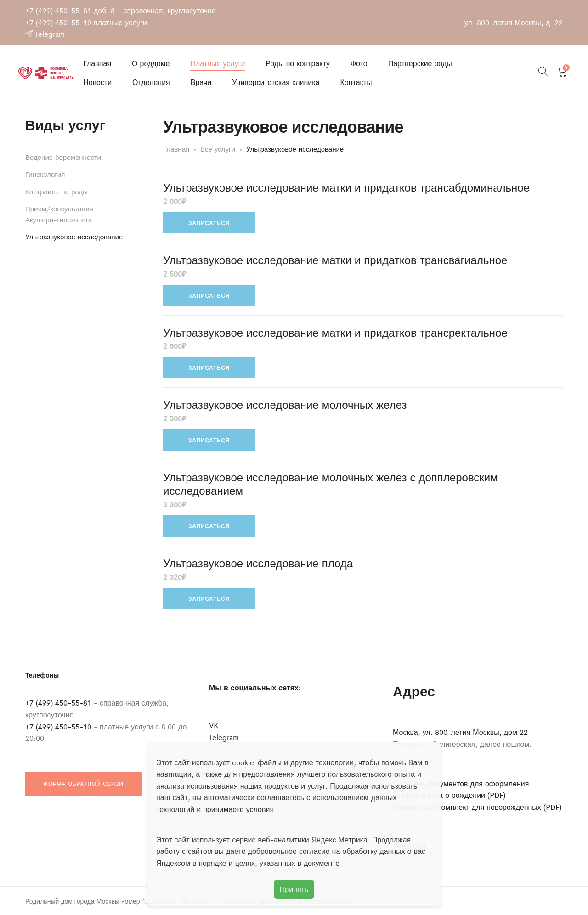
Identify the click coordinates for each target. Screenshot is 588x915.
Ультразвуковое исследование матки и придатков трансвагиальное (335, 260)
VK (214, 725)
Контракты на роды (57, 191)
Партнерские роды (420, 63)
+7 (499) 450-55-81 (58, 10)
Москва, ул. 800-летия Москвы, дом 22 (460, 732)
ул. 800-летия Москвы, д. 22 (514, 22)
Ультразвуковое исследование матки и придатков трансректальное (335, 332)
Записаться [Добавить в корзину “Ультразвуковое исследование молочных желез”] (209, 440)
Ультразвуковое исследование (74, 236)
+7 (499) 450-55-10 (58, 22)
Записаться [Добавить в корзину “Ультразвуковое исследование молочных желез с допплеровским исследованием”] (209, 526)
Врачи (201, 82)
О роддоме (151, 63)
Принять (294, 889)
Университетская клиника (276, 82)
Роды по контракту (298, 63)
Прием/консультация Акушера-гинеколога (59, 214)
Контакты (356, 82)
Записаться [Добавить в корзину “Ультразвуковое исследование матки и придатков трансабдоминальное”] (209, 223)
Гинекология (45, 174)
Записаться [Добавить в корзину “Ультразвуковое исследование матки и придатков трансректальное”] (209, 367)
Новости (97, 82)
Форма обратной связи (84, 784)
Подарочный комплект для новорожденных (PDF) (477, 807)
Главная (97, 63)
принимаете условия (238, 809)
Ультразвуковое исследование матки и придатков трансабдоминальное (346, 187)
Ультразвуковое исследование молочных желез (285, 404)
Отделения (151, 82)
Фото (359, 63)
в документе (319, 863)
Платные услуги (218, 63)
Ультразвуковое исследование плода (258, 563)
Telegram (45, 34)
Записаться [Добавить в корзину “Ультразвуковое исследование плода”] (209, 599)
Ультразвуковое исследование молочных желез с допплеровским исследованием (331, 484)
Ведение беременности (63, 157)
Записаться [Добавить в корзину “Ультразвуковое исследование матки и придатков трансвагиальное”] (209, 295)
